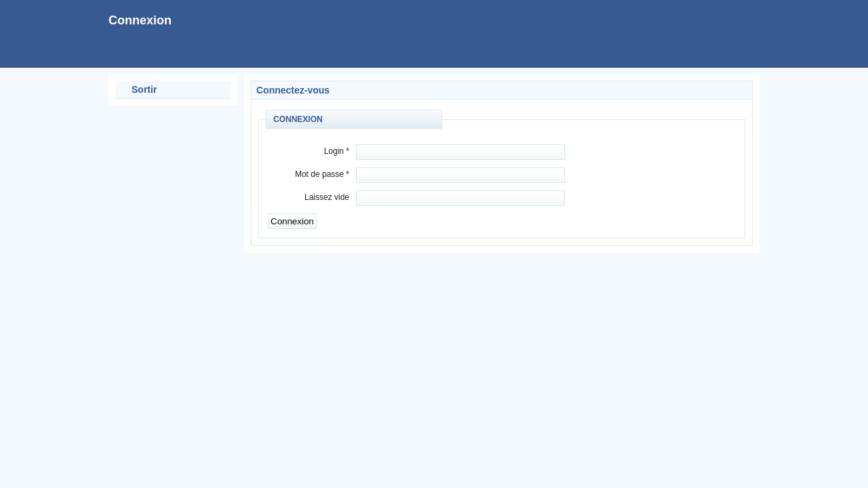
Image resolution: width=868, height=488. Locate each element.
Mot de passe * (322, 174)
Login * (337, 151)
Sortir (144, 89)
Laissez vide (327, 197)
